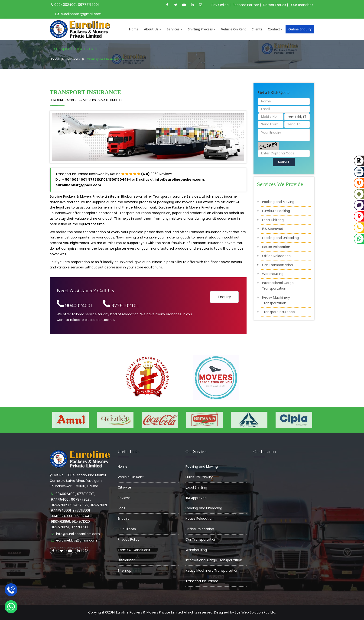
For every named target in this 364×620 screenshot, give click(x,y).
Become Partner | (247, 5)
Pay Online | (221, 5)
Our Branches (302, 5)
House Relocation (276, 247)
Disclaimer (126, 560)
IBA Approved (273, 229)
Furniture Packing (276, 211)
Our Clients (127, 529)
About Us (153, 29)
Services (174, 29)
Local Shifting (273, 220)
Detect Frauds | (275, 5)
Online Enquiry (300, 29)
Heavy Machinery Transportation (212, 571)
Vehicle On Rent (233, 29)
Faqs (121, 508)
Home (134, 29)
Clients (257, 29)
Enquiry (224, 297)
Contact (275, 29)
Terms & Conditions (134, 550)
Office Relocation (276, 256)
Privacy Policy (129, 539)
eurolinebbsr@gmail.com (78, 14)
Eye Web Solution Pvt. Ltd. (255, 612)
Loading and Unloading (280, 238)
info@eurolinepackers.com (78, 534)
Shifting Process (202, 29)
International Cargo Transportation (214, 560)
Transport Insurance (278, 312)
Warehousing (273, 274)
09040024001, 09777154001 (75, 5)
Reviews (124, 498)
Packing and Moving (278, 202)
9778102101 (121, 305)
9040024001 (75, 305)
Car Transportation (278, 265)
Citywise (124, 487)
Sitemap (125, 571)
